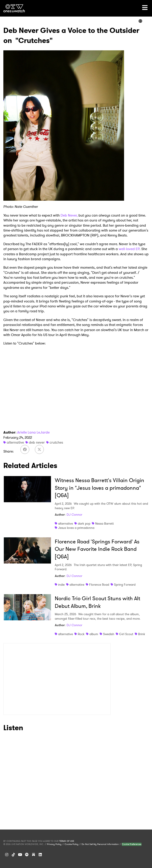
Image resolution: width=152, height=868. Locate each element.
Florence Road (99, 585)
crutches (56, 442)
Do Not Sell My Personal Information (100, 844)
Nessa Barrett (104, 523)
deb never (37, 442)
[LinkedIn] (40, 855)
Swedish (109, 634)
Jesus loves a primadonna (76, 528)
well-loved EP (129, 249)
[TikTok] (13, 855)
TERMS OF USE (67, 841)
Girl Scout (126, 634)
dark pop (84, 523)
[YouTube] (20, 855)
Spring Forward (125, 585)
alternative (15, 442)
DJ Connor (74, 515)
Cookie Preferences (132, 844)
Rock (81, 634)
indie (61, 585)
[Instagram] (7, 855)
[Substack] (34, 855)
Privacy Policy (54, 844)
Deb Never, (69, 215)
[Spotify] (27, 855)
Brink (142, 634)
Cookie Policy (72, 844)
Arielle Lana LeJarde (33, 432)
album (94, 634)
